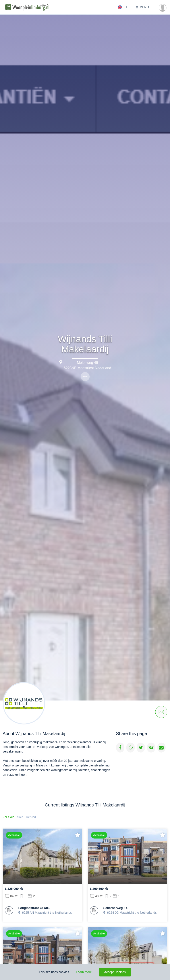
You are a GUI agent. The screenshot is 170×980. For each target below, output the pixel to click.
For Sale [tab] (9, 817)
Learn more (84, 972)
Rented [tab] (31, 817)
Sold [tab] (20, 817)
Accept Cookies (115, 972)
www (85, 377)
